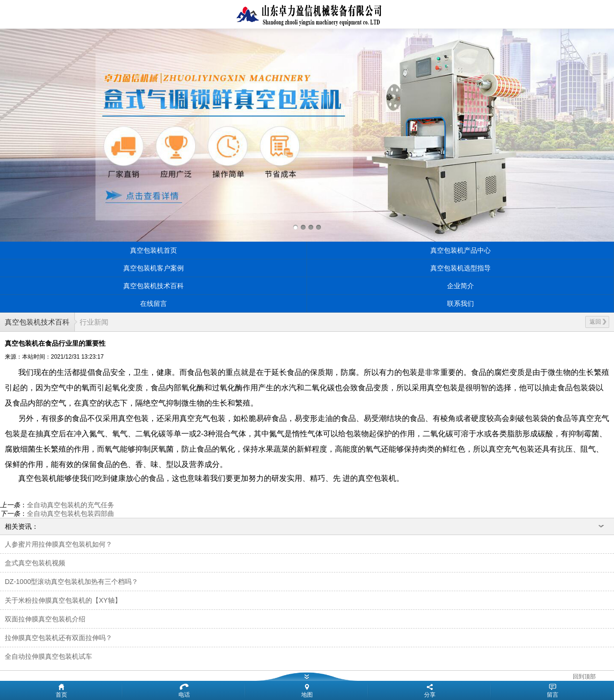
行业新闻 (94, 322)
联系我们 (460, 303)
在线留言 (153, 303)
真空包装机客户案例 (153, 268)
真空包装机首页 (153, 250)
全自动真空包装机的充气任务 (71, 505)
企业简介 (460, 286)
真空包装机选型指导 (460, 268)
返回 (598, 322)
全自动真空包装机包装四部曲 (71, 513)
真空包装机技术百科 (153, 286)
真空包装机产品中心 (460, 250)
